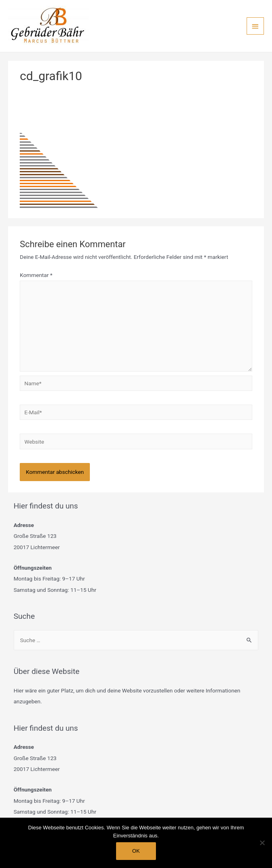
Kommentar (36, 275)
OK (136, 851)
